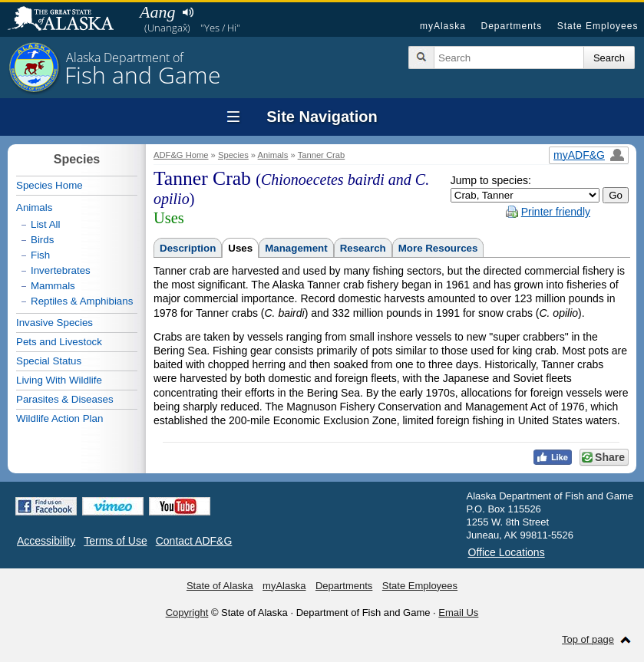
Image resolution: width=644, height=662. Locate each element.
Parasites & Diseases (65, 399)
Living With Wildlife (59, 380)
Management (296, 248)
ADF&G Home (181, 155)
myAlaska (443, 26)
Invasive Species (54, 323)
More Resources (438, 248)
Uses (240, 248)
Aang (157, 12)
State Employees (598, 26)
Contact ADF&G (194, 541)
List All (46, 224)
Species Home (50, 185)
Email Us (458, 613)
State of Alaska (68, 20)
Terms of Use (115, 541)
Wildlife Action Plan (59, 418)
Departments (511, 26)
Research (363, 248)
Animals (273, 155)
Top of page (588, 639)
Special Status (49, 361)
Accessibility (46, 541)
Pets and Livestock (59, 342)
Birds (42, 240)
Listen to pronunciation (188, 12)
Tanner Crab (322, 155)
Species (233, 155)
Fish (40, 255)
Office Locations (507, 552)
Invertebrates (61, 270)
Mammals (53, 286)
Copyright (187, 613)
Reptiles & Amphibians (82, 301)
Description (188, 248)
